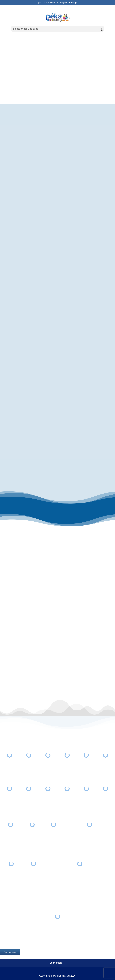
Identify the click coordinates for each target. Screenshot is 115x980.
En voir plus (10, 952)
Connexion (56, 963)
